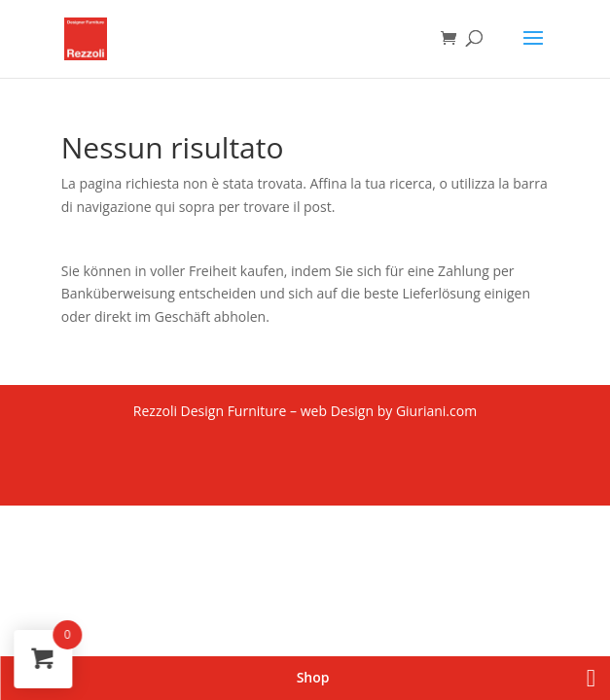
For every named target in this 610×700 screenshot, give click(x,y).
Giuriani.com (436, 411)
